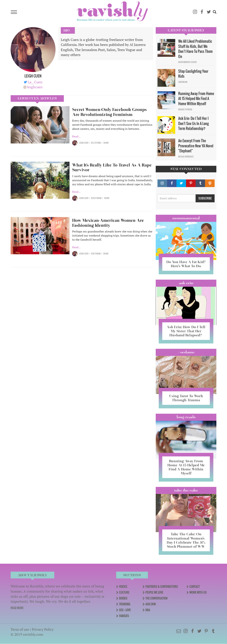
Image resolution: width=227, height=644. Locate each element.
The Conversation (156, 598)
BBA (148, 610)
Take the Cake (186, 490)
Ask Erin (186, 283)
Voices (123, 587)
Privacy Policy (43, 629)
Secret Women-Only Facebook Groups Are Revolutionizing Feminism (109, 112)
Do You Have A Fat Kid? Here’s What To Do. (186, 264)
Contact (195, 587)
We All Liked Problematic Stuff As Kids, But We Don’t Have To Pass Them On (195, 49)
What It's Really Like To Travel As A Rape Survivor (112, 167)
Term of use (20, 629)
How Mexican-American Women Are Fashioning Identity (108, 223)
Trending (125, 604)
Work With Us (198, 592)
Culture (124, 592)
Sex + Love (125, 610)
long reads (186, 417)
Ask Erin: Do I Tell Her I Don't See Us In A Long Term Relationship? (193, 123)
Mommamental (186, 218)
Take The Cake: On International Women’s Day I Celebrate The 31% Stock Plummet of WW (186, 540)
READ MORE (17, 608)
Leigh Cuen (84, 143)
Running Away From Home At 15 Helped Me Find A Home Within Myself (196, 98)
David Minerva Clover (187, 62)
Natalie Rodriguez (186, 157)
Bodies (123, 598)
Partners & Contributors (162, 587)
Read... (76, 136)
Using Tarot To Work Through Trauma (186, 398)
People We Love (154, 592)
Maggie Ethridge (185, 109)
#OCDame (186, 352)
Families (124, 616)
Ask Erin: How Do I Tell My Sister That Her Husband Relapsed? (186, 331)
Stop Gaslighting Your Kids (193, 74)
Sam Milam (183, 82)
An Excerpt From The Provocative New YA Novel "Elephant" (196, 146)
